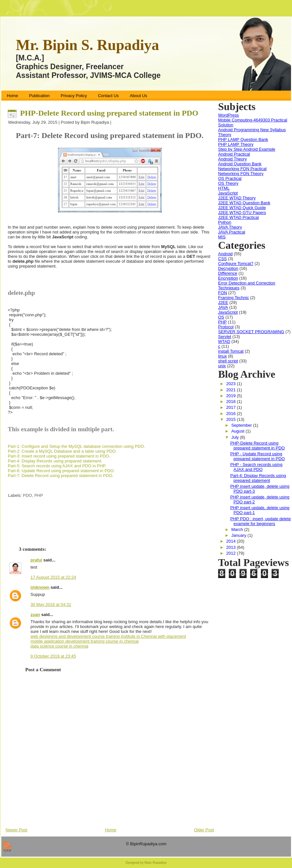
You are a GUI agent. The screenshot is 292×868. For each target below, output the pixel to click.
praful (36, 560)
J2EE (223, 302)
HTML (224, 188)
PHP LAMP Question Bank (243, 139)
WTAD (224, 341)
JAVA (223, 307)
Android (225, 254)
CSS (222, 259)
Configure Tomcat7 (236, 264)
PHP (39, 495)
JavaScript (228, 193)
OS (221, 317)
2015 (232, 419)
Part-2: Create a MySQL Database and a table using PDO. (62, 451)
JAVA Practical (232, 232)
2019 (232, 396)
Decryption (228, 268)
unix (222, 366)
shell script (228, 361)
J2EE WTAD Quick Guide (242, 208)
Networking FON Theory (241, 174)
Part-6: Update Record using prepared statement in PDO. (61, 471)
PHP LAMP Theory (236, 144)
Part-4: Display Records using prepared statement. (55, 461)
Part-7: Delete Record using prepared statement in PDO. (61, 476)
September (242, 425)
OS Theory (228, 183)
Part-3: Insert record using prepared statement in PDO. (59, 456)
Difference (228, 273)
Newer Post (16, 830)
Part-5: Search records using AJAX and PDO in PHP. (57, 466)
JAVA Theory (230, 227)
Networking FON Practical (242, 169)
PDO (28, 495)
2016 (232, 414)
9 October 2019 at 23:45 (53, 656)
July (236, 437)
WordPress (228, 115)
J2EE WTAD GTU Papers (242, 213)
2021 (232, 390)
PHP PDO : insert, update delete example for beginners (260, 521)
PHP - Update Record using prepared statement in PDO (257, 456)
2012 (232, 553)
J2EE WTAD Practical (238, 217)
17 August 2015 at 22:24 (53, 577)
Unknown (40, 587)
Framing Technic (234, 298)
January (239, 535)
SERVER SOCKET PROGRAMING (251, 332)
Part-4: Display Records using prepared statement (258, 478)
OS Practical (230, 178)
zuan (35, 615)
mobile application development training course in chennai (85, 641)
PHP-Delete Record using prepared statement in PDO (109, 113)
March (238, 529)
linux (222, 356)
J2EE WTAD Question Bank (244, 203)
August (239, 431)
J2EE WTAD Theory (237, 198)
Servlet (225, 337)
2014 (232, 541)
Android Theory (233, 159)
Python (225, 222)
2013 (232, 547)
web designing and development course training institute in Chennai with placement (108, 636)
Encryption (228, 278)
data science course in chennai (59, 646)
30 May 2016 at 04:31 (51, 604)
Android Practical (234, 154)
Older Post (204, 830)
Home (111, 830)
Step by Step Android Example (247, 149)
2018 (232, 402)
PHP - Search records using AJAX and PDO (256, 467)
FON (222, 293)
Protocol (226, 327)
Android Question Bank (240, 164)
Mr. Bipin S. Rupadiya (88, 45)
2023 (232, 384)
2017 (232, 407)
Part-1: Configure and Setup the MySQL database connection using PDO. (76, 446)
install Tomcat (231, 351)
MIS (222, 237)
